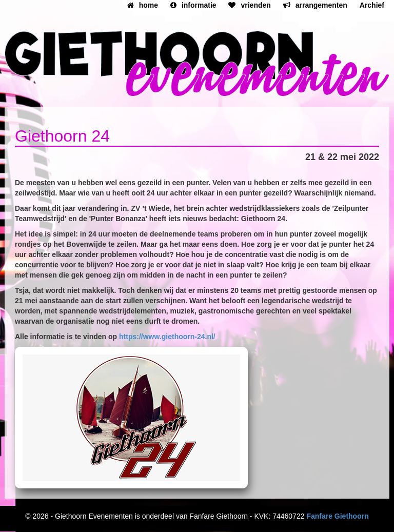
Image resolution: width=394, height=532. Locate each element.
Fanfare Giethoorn (337, 516)
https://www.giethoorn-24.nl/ (167, 337)
